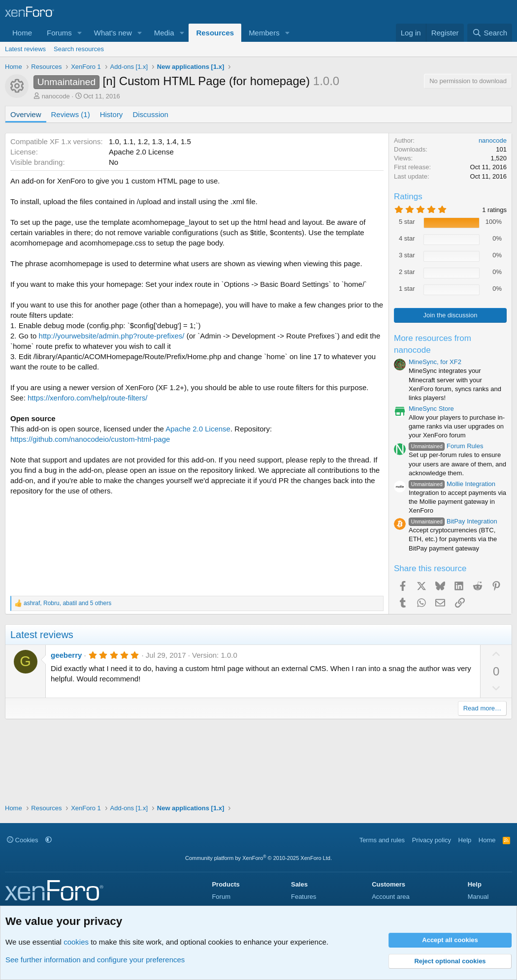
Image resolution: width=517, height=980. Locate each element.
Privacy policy (432, 840)
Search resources (79, 49)
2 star (407, 272)
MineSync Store (431, 409)
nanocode (56, 96)
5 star (407, 222)
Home (22, 33)
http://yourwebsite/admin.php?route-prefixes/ (112, 336)
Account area (391, 897)
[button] (80, 33)
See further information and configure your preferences (95, 960)
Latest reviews (25, 49)
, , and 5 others (67, 603)
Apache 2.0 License (198, 429)
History (112, 114)
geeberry (66, 655)
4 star (407, 238)
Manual (478, 897)
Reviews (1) (71, 114)
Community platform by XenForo (258, 858)
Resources (215, 33)
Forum (221, 897)
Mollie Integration (452, 484)
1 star (407, 289)
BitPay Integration (453, 521)
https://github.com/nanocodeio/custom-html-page (90, 439)
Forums (59, 33)
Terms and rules (382, 840)
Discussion (150, 114)
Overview (26, 114)
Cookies (23, 840)
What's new (113, 33)
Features (304, 897)
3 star (407, 255)
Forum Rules (446, 446)
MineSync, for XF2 (435, 362)
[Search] (490, 33)
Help (465, 840)
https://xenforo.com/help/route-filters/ (87, 398)
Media (164, 33)
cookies (76, 942)
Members (264, 33)
